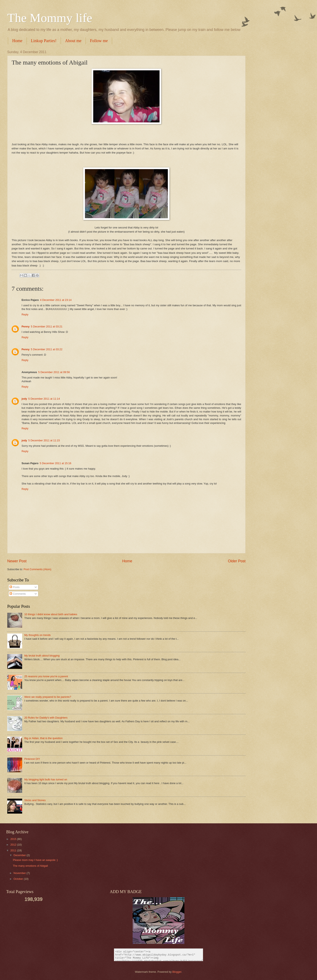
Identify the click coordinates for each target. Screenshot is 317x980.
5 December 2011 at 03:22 (47, 349)
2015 (14, 839)
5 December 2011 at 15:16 (56, 463)
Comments (18, 594)
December (20, 855)
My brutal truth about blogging (42, 656)
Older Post (237, 561)
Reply (25, 314)
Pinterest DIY (32, 759)
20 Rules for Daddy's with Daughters (46, 718)
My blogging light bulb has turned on (46, 779)
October (19, 879)
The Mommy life (50, 18)
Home (17, 41)
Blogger (177, 972)
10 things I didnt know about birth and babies (51, 614)
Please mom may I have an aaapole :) (35, 860)
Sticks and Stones (35, 800)
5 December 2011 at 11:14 (44, 399)
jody (24, 399)
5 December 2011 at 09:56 (54, 372)
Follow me (99, 41)
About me (73, 41)
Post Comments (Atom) (38, 569)
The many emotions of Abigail (30, 866)
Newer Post (17, 561)
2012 (14, 845)
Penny (26, 326)
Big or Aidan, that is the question (43, 738)
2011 (14, 850)
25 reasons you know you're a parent (46, 676)
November (20, 873)
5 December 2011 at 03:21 (47, 326)
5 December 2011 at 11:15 (44, 440)
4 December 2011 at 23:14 (56, 300)
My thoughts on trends (37, 635)
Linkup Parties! (44, 41)
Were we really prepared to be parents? (48, 697)
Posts (15, 587)
